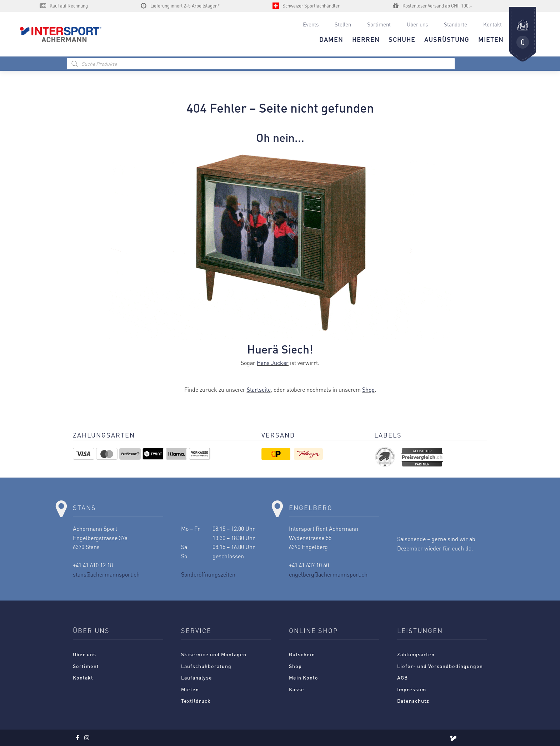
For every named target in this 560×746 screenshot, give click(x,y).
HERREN (366, 39)
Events (311, 24)
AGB (402, 677)
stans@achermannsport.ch (106, 574)
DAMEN (331, 39)
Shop (368, 389)
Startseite (259, 389)
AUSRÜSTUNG (447, 39)
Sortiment (379, 24)
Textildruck (196, 701)
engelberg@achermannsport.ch (328, 574)
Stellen (343, 24)
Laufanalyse (197, 677)
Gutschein (302, 654)
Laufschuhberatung (206, 666)
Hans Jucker (273, 363)
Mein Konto (304, 677)
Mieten (190, 689)
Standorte (456, 24)
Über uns (417, 24)
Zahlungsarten (416, 654)
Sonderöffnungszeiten (208, 574)
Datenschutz (413, 701)
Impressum (412, 689)
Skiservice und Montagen (214, 654)
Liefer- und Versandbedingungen (440, 666)
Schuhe (402, 39)
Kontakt (492, 24)
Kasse (297, 689)
